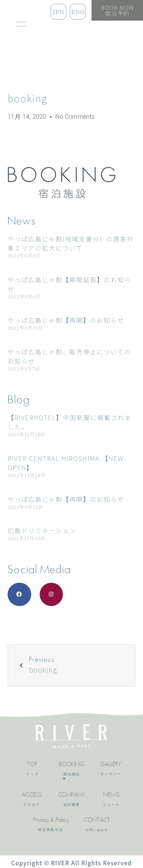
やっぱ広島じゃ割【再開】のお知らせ (66, 320)
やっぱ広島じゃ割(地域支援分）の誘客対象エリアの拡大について (71, 243)
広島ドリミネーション (42, 530)
